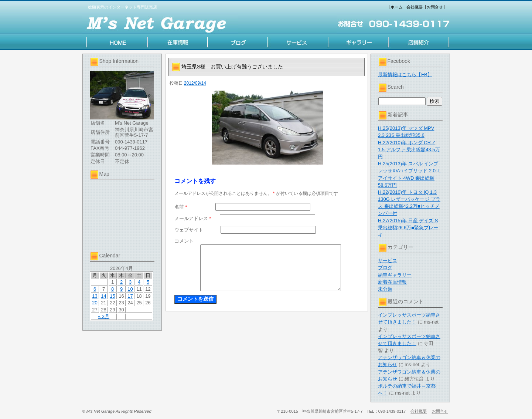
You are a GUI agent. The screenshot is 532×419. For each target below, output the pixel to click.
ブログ (385, 268)
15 (112, 296)
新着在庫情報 (392, 282)
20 (95, 303)
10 (130, 289)
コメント (184, 241)
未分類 (385, 289)
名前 (181, 207)
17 (130, 296)
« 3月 (104, 316)
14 (103, 296)
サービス (388, 261)
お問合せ (435, 7)
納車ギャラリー (395, 275)
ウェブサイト (189, 230)
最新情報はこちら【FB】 (405, 75)
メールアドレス (193, 218)
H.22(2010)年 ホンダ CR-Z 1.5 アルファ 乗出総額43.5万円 (409, 150)
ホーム (397, 7)
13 (95, 296)
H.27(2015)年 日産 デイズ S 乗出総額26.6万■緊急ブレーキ (408, 228)
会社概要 (415, 7)
